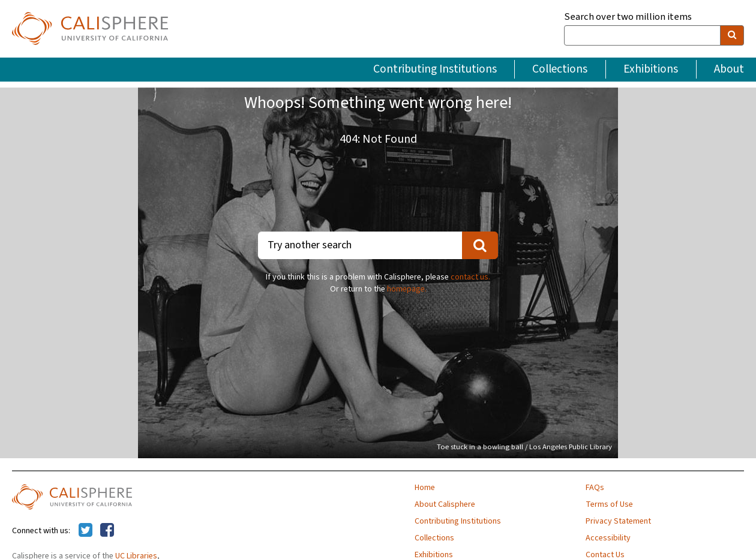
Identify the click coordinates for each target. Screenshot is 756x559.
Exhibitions (651, 69)
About (729, 69)
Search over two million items (628, 17)
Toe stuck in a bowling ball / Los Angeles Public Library (524, 447)
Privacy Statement (618, 521)
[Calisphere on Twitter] (85, 531)
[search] (732, 35)
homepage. (407, 289)
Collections (560, 69)
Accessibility (608, 538)
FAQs (595, 488)
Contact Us (605, 555)
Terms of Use (609, 504)
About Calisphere (445, 504)
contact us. (470, 277)
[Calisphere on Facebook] (107, 531)
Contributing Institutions (435, 69)
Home (425, 488)
